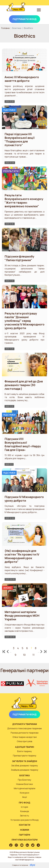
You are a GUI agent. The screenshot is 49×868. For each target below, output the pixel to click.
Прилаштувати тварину (25, 756)
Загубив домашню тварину (24, 766)
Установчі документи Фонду (25, 820)
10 (24, 655)
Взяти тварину (24, 751)
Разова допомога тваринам (25, 733)
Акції (25, 797)
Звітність (24, 816)
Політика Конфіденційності (29, 855)
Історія (24, 807)
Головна (5, 28)
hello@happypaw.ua (26, 860)
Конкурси (24, 793)
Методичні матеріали (25, 788)
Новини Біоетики (24, 784)
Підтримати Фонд (25, 19)
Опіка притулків (25, 741)
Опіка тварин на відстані (25, 737)
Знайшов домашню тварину (25, 770)
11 (33, 655)
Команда (25, 811)
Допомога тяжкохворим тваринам (24, 728)
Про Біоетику (24, 780)
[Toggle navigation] (39, 10)
